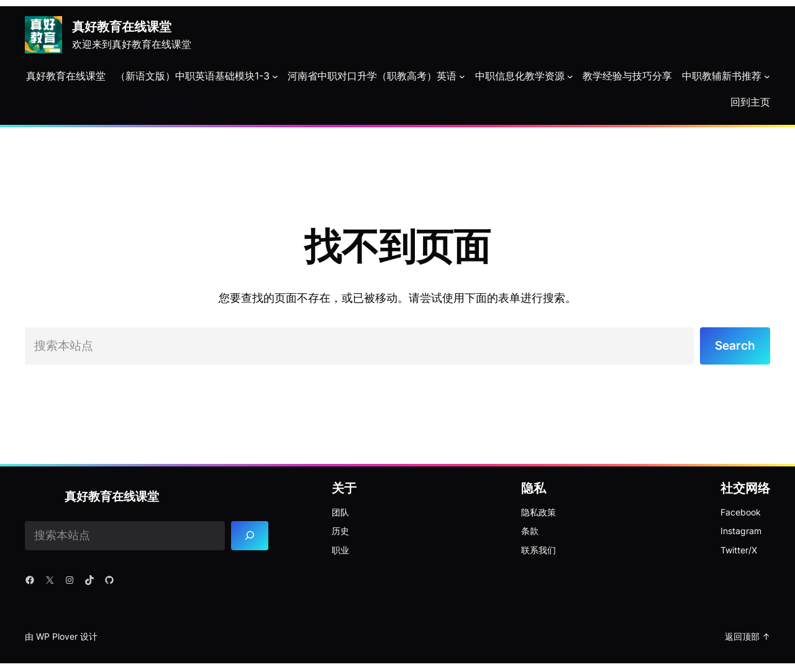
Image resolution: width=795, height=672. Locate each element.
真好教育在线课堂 (122, 27)
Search (734, 347)
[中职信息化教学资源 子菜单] (570, 76)
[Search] (251, 538)
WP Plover (57, 638)
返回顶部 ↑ (747, 638)
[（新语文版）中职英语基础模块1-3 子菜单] (275, 76)
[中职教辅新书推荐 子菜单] (767, 76)
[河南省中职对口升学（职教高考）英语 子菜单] (462, 76)
